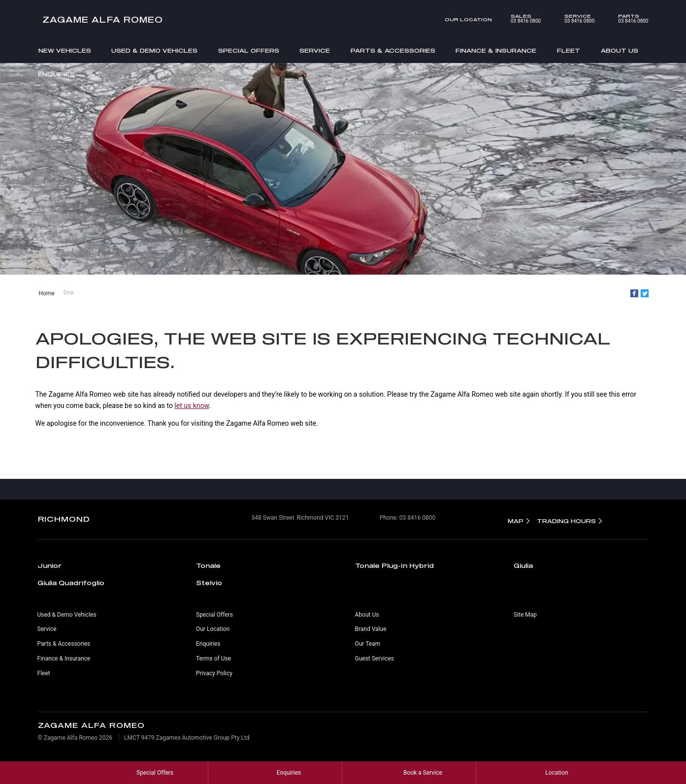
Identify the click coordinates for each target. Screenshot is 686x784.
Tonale (208, 565)
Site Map (525, 615)
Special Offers (249, 50)
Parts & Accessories (393, 50)
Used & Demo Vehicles (154, 50)
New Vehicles (65, 50)
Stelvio (209, 583)
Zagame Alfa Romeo (103, 19)
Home (47, 293)
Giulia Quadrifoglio (71, 583)
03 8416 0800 (519, 19)
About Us (620, 50)
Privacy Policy (214, 673)
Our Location (468, 19)
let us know (192, 406)
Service (315, 50)
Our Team (368, 644)
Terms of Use (213, 659)
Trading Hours (566, 521)
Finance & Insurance (496, 50)
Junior (49, 565)
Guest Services (375, 659)
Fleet (569, 50)
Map (516, 521)
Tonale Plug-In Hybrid (394, 565)
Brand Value (371, 629)
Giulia (523, 565)
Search (634, 75)
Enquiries (56, 74)
